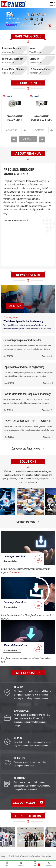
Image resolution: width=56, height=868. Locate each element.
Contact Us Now (28, 522)
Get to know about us (16, 220)
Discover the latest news (28, 448)
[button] (14, 139)
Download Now (12, 561)
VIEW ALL (28, 139)
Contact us (15, 572)
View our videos (28, 803)
